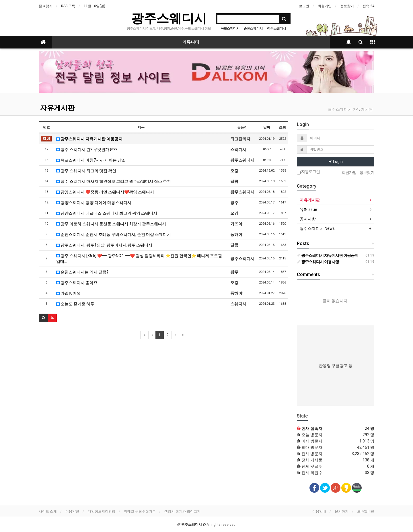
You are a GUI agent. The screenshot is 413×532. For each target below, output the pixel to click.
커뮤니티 (191, 42)
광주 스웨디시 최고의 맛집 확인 (86, 171)
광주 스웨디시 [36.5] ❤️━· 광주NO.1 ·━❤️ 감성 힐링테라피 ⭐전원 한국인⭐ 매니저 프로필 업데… (139, 259)
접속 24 (368, 6)
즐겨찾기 (46, 6)
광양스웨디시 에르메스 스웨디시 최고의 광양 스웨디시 (107, 213)
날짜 (267, 127)
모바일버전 (366, 511)
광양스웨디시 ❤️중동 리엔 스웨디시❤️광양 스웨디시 (105, 192)
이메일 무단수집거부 (140, 511)
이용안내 (319, 511)
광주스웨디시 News (317, 228)
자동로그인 (308, 172)
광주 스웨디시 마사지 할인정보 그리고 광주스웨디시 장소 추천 (114, 181)
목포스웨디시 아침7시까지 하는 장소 (91, 160)
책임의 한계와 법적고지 (182, 511)
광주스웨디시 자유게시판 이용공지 (89, 139)
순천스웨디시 (253, 28)
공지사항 (308, 219)
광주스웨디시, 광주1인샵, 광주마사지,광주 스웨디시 (104, 245)
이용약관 (72, 511)
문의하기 (342, 511)
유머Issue (308, 209)
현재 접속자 (312, 428)
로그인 (304, 6)
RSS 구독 (68, 6)
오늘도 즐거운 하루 (75, 304)
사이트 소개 (48, 511)
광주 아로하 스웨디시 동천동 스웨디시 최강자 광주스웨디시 (111, 224)
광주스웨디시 (169, 18)
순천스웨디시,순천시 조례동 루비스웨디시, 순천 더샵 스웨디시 (114, 234)
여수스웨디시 (276, 28)
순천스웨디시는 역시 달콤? (82, 272)
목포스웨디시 (230, 28)
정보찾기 (347, 6)
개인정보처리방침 (102, 511)
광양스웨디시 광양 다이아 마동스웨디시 (94, 203)
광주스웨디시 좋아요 (77, 283)
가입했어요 (68, 293)
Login (336, 162)
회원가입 (325, 6)
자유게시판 (57, 108)
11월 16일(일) (95, 6)
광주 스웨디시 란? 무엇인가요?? (87, 149)
